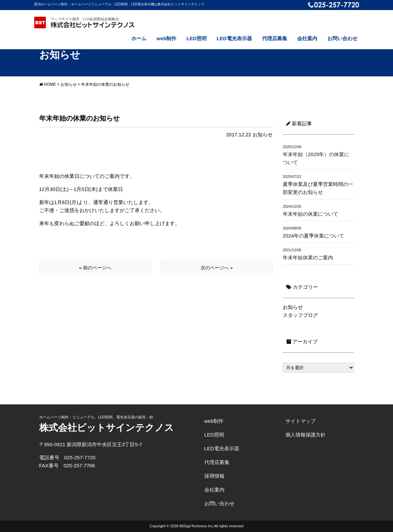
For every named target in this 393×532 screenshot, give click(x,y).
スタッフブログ (300, 315)
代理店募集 (275, 38)
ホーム (139, 38)
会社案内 (307, 38)
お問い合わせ (342, 38)
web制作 (166, 38)
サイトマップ (301, 421)
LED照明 (197, 38)
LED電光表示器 (234, 38)
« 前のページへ (95, 268)
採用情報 (214, 476)
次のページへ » (217, 268)
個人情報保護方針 (306, 435)
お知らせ (263, 135)
